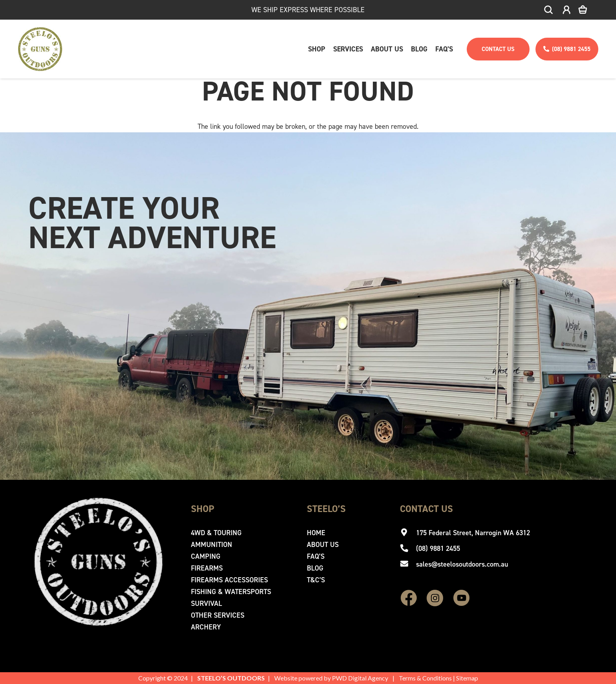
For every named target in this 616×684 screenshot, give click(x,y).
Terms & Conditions (425, 678)
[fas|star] (409, 599)
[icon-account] (567, 10)
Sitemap (467, 678)
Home (316, 533)
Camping (206, 556)
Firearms (207, 568)
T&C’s (316, 580)
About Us (323, 545)
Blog (315, 568)
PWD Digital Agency (360, 678)
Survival (206, 604)
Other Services (218, 615)
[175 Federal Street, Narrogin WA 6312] (408, 533)
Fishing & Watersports (231, 592)
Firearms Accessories (229, 580)
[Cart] (588, 10)
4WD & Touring (216, 533)
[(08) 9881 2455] (408, 549)
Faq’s (316, 556)
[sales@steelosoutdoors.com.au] (408, 564)
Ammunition (212, 545)
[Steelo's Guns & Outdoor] (40, 49)
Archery (206, 627)
